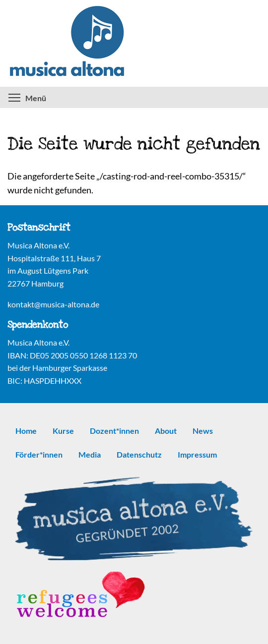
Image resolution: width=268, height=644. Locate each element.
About (166, 431)
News (203, 431)
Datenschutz (139, 454)
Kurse (63, 431)
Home (26, 431)
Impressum (197, 454)
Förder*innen (39, 454)
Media (90, 454)
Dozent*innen (114, 431)
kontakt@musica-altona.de (53, 304)
